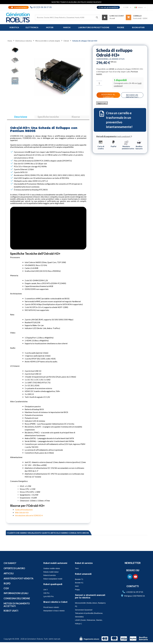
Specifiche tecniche (48, 118)
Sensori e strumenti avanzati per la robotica (92, 598)
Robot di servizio (85, 565)
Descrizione (21, 118)
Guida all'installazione (24, 511)
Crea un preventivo (108, 7)
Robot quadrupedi (54, 588)
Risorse (76, 118)
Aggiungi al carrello (108, 95)
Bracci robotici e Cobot (53, 607)
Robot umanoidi (84, 576)
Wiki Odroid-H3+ (22, 514)
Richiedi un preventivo (132, 95)
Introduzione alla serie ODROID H (29, 517)
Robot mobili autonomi (51, 566)
